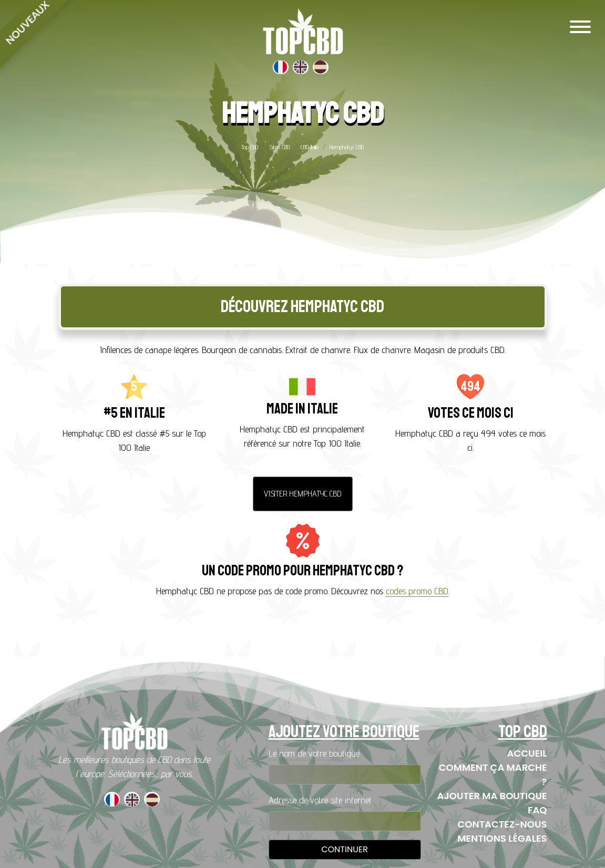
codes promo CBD (417, 591)
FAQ (537, 810)
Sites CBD (279, 147)
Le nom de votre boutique (314, 753)
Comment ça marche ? (493, 774)
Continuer (345, 849)
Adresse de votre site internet (320, 800)
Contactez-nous (503, 824)
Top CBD (250, 147)
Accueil (527, 753)
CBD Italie (310, 147)
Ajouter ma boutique (492, 796)
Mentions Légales (502, 838)
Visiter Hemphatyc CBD (303, 494)
